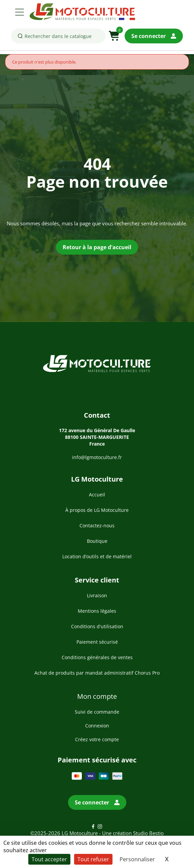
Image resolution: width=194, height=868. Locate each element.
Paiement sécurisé (97, 642)
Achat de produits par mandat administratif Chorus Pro (97, 673)
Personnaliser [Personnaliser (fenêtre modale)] (137, 859)
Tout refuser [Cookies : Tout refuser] (93, 859)
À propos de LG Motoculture (97, 510)
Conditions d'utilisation (97, 626)
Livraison (97, 595)
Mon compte (97, 696)
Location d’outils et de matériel (97, 556)
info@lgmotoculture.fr (97, 457)
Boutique (97, 541)
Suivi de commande (97, 712)
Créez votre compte (97, 739)
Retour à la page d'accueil (97, 247)
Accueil (97, 495)
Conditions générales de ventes (97, 657)
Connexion (97, 726)
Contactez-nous (97, 525)
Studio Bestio (148, 833)
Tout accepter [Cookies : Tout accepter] (49, 859)
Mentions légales (97, 611)
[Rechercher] (58, 36)
